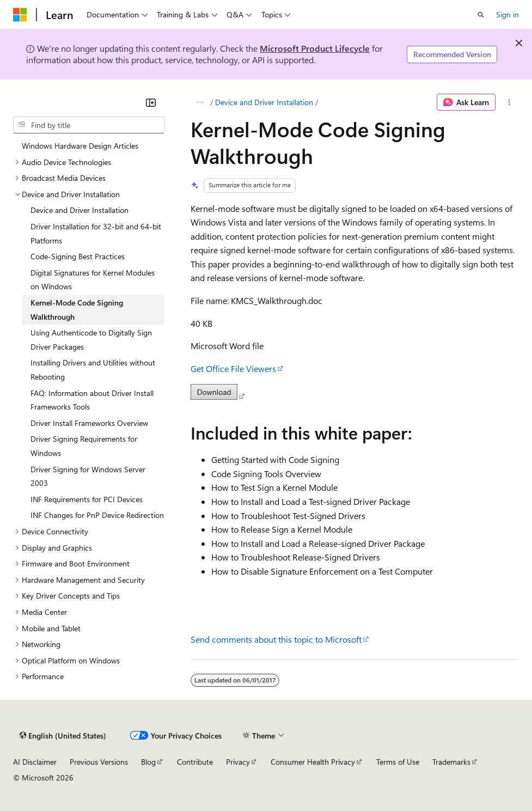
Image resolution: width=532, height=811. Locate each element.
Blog (148, 762)
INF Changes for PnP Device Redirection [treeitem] (97, 515)
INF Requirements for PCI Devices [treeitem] (87, 499)
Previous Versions (99, 762)
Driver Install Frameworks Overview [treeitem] (89, 423)
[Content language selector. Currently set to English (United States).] (63, 735)
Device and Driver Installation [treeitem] (80, 210)
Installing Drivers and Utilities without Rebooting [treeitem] (93, 370)
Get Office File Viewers (233, 368)
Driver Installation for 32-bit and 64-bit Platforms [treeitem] (96, 233)
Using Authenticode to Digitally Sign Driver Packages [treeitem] (91, 340)
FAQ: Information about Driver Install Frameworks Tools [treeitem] (92, 400)
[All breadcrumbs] (200, 102)
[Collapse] (151, 102)
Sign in (507, 14)
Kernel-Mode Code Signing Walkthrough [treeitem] (77, 310)
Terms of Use (398, 762)
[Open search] (481, 15)
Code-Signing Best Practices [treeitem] (78, 256)
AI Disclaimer (35, 762)
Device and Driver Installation (264, 102)
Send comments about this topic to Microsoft (276, 639)
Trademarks (451, 762)
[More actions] (509, 102)
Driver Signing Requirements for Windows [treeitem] (84, 446)
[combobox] (89, 125)
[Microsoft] (20, 15)
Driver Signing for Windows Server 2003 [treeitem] (88, 476)
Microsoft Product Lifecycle (315, 48)
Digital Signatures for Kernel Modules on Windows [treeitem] (93, 280)
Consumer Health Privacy (313, 762)
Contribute (195, 762)
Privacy (238, 762)
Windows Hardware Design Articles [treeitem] (80, 146)
